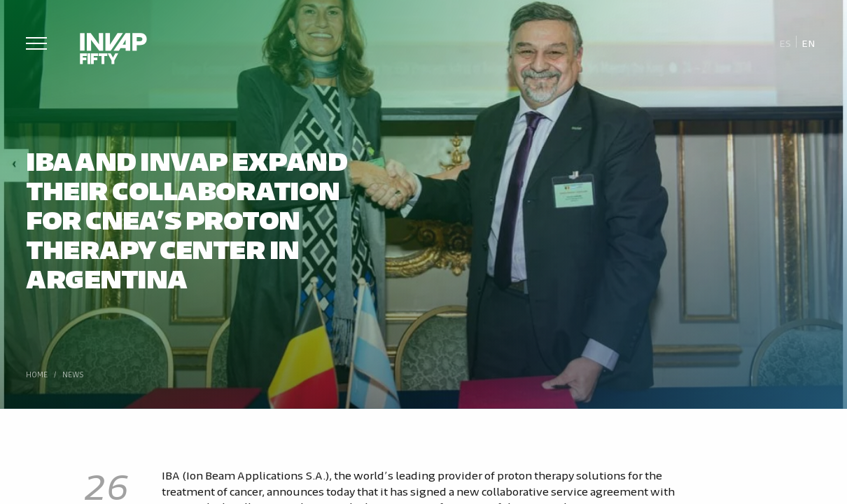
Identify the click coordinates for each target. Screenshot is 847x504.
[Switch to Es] (785, 42)
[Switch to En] (808, 42)
